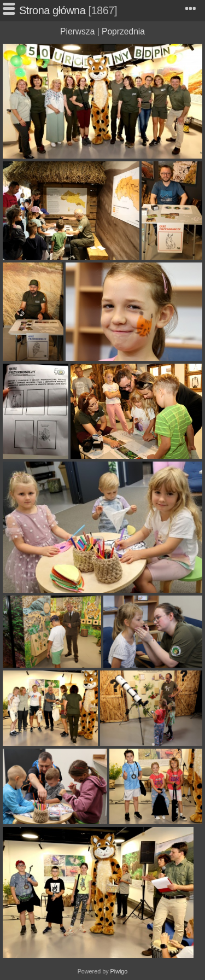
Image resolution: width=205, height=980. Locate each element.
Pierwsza (77, 31)
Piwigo (119, 971)
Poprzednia (123, 31)
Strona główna (52, 10)
